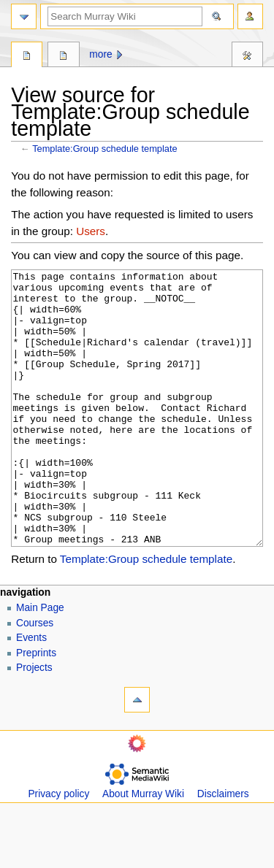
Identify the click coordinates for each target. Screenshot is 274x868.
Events (31, 692)
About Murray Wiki (143, 849)
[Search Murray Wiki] (125, 16)
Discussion (63, 56)
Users (91, 231)
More (100, 54)
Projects (34, 722)
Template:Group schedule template (104, 149)
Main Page (40, 662)
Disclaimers (223, 849)
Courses (35, 678)
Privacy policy (58, 849)
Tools (247, 56)
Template (27, 56)
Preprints (36, 708)
